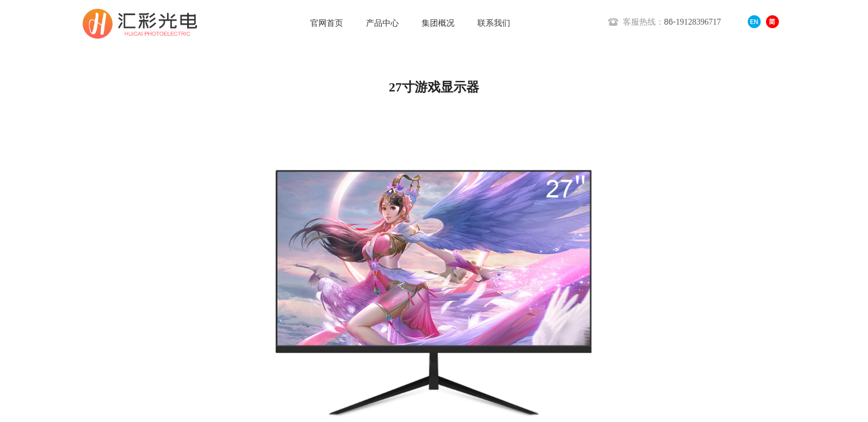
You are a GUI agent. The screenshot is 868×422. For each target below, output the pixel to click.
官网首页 (327, 23)
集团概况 (438, 23)
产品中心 (382, 23)
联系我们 (494, 23)
